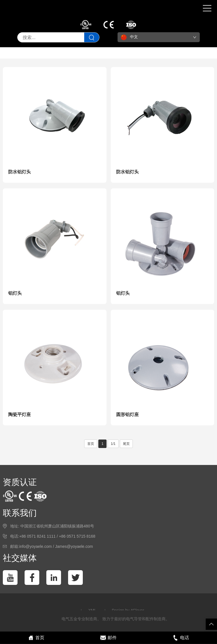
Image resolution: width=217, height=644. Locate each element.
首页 (91, 444)
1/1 (113, 444)
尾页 (126, 444)
